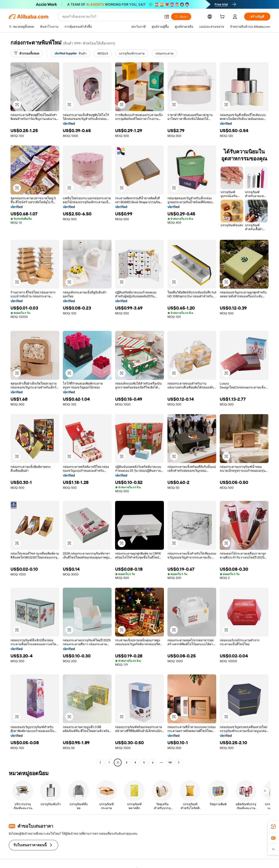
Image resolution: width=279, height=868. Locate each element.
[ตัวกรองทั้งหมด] (27, 53)
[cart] (223, 17)
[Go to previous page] (100, 762)
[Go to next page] (179, 762)
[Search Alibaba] (111, 17)
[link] (273, 827)
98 (170, 762)
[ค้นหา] (181, 17)
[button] (167, 17)
